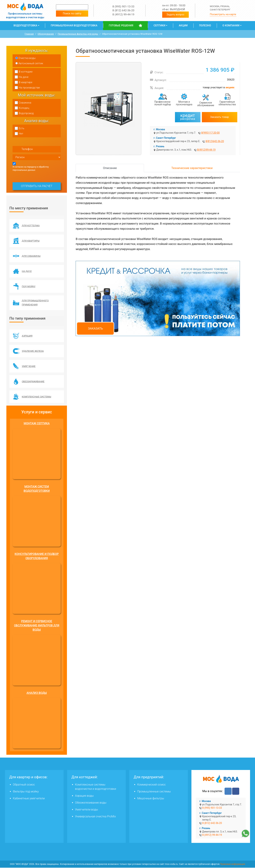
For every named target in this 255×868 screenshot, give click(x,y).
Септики (159, 25)
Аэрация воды (84, 796)
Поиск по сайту (72, 13)
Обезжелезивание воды (91, 803)
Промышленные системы (154, 792)
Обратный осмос (24, 785)
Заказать (95, 328)
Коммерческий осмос (151, 785)
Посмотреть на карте (223, 14)
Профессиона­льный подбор (163, 103)
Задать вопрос (176, 15)
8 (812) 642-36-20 (123, 10)
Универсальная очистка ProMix (95, 817)
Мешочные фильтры (151, 799)
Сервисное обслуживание (206, 104)
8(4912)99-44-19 (206, 150)
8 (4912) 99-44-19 (123, 15)
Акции (183, 25)
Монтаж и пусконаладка (184, 103)
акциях (230, 87)
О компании (231, 25)
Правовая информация (233, 865)
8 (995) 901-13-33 (123, 7)
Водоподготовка (25, 25)
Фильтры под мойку (26, 792)
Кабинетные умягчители (29, 799)
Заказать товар (220, 117)
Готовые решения (121, 25)
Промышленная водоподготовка (74, 25)
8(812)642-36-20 (215, 141)
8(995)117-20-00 (210, 133)
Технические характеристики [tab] (192, 168)
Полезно (205, 25)
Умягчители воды (87, 810)
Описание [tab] (110, 168)
